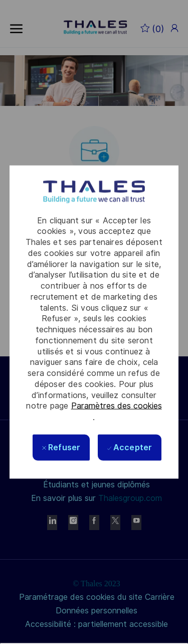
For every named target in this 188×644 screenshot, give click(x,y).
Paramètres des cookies (117, 406)
